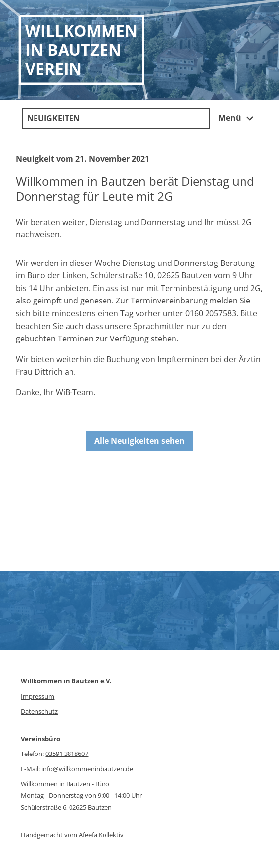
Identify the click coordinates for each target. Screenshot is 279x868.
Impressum (37, 696)
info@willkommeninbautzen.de (87, 769)
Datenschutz (39, 711)
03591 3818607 (67, 754)
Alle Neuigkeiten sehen (139, 441)
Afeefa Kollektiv (101, 835)
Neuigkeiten (53, 118)
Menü (238, 119)
